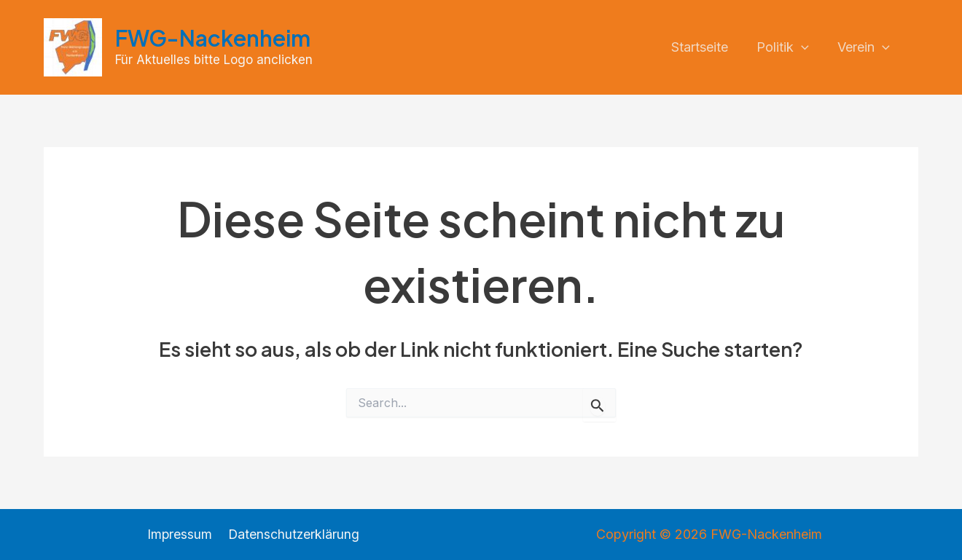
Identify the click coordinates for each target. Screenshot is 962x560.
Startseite (705, 47)
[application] (804, 47)
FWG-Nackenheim (213, 38)
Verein (864, 47)
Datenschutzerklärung (293, 534)
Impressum (181, 534)
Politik (786, 47)
